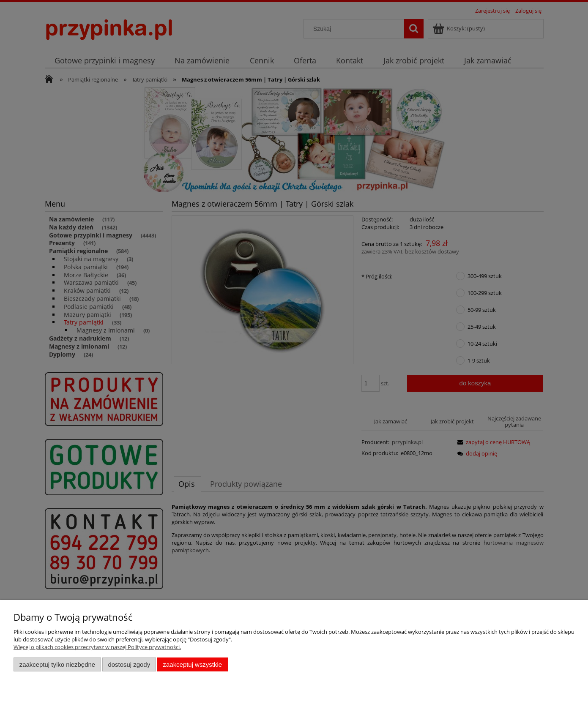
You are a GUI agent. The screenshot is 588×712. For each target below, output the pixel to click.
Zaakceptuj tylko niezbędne (57, 664)
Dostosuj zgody (129, 664)
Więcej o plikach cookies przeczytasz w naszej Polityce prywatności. (97, 647)
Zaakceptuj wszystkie (193, 664)
